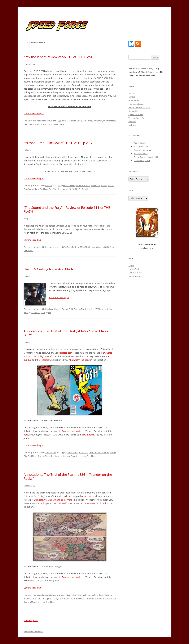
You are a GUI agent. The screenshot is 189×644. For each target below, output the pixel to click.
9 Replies (27, 219)
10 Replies (28, 150)
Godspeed (81, 121)
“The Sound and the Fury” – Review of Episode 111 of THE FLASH (67, 209)
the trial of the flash (59, 456)
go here (80, 431)
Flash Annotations (136, 104)
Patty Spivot (70, 598)
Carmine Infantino (85, 595)
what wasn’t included (79, 360)
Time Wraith (54, 189)
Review (36, 124)
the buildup (42, 503)
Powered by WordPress (33, 632)
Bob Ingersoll (69, 431)
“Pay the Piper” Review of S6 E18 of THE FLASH (58, 57)
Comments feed (135, 273)
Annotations (51, 452)
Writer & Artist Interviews (139, 107)
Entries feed (134, 269)
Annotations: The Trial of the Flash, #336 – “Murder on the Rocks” (68, 476)
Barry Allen (83, 452)
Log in (131, 266)
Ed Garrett (61, 124)
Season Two (33, 189)
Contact (132, 97)
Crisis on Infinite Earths (99, 452)
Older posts (31, 620)
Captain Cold (67, 309)
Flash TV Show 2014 (76, 247)
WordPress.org (135, 276)
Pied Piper (28, 124)
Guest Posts (134, 100)
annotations (72, 452)
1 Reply (27, 276)
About (131, 93)
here (26, 435)
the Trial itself (43, 360)
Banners (132, 122)
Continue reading (34, 114)
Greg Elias (91, 456)
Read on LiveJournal (142, 150)
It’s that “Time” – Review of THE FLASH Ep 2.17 (58, 143)
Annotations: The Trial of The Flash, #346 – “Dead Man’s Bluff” (66, 333)
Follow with (141, 153)
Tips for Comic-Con (137, 118)
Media (48, 309)
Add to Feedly (140, 143)
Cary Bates (99, 595)
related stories (67, 353)
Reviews (49, 121)
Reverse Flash (44, 456)
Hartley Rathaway (94, 121)
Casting (77, 309)
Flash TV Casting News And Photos (50, 269)
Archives (132, 125)
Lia (50, 313)
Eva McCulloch (70, 121)
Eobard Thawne (83, 185)
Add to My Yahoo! (142, 146)
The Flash (44, 189)
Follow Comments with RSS (146, 157)
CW (65, 247)
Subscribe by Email (142, 161)
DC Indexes (89, 435)
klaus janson (58, 598)
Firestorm (85, 309)
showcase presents (94, 598)
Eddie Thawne (69, 185)
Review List (133, 111)
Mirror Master (109, 121)
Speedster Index (136, 115)
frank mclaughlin (44, 598)
